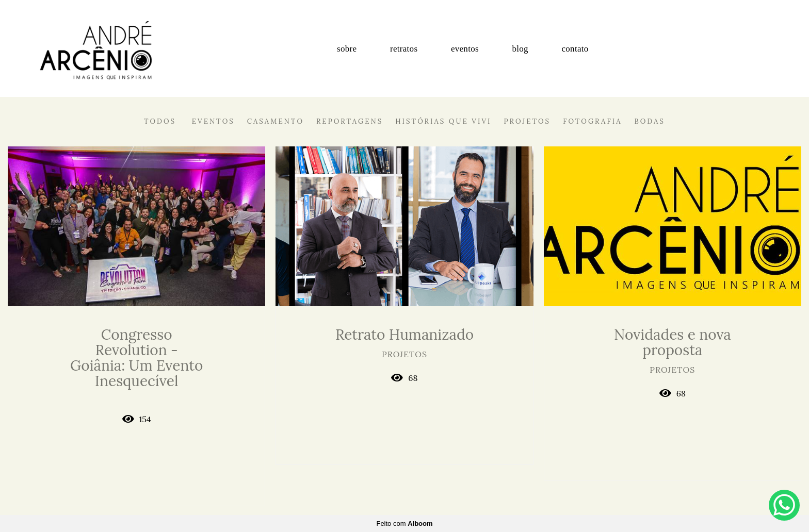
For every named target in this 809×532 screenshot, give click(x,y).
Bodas (650, 121)
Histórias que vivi (443, 121)
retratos (404, 49)
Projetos (528, 121)
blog (520, 49)
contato (575, 49)
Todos (160, 121)
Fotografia (592, 121)
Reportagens (350, 121)
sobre (347, 49)
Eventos (213, 121)
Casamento (276, 121)
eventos (465, 49)
